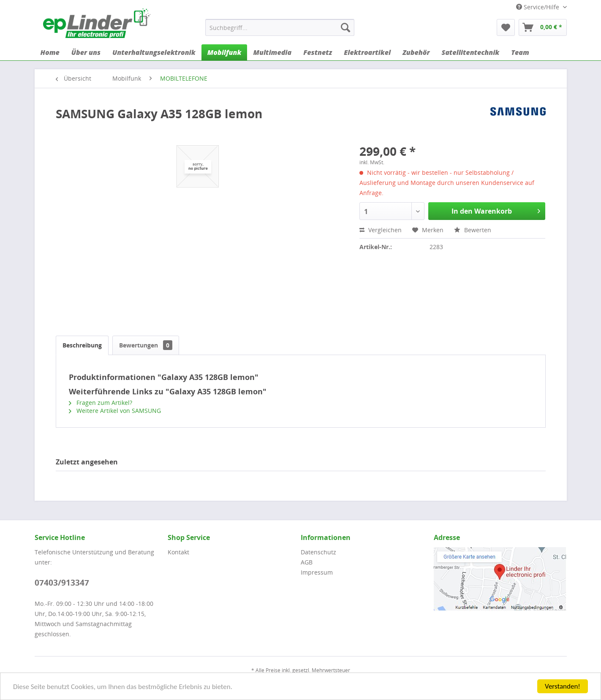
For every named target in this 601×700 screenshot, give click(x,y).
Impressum (317, 572)
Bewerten (473, 230)
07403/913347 (62, 583)
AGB (307, 562)
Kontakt (178, 552)
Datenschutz (318, 552)
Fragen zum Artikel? (101, 403)
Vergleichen (381, 230)
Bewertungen (146, 345)
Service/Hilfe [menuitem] (538, 7)
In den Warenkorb (496, 210)
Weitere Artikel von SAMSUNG (115, 411)
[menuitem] (280, 27)
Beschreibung (82, 345)
